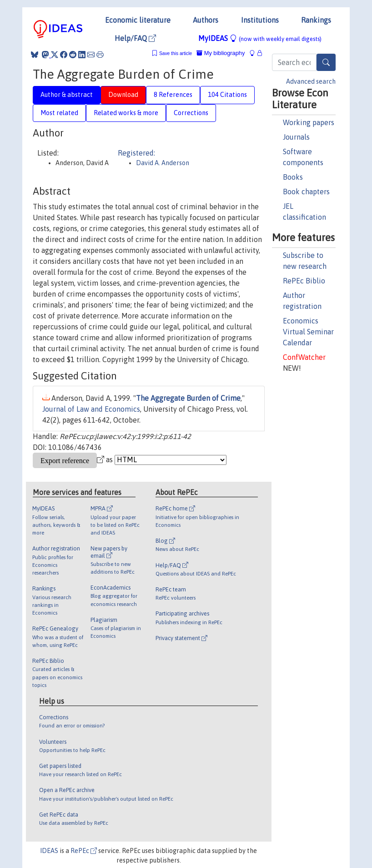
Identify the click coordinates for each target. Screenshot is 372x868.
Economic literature (138, 20)
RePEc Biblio (304, 281)
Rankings (316, 20)
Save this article (176, 53)
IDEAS (49, 851)
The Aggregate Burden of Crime (188, 398)
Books (293, 177)
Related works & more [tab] (126, 113)
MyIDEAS (260, 38)
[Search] (326, 62)
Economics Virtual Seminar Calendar (308, 332)
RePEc (84, 851)
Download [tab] (123, 95)
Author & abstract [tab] (67, 95)
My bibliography (221, 53)
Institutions (260, 20)
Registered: (136, 153)
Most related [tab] (59, 113)
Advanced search (311, 81)
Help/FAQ (135, 38)
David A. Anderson (163, 163)
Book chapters (306, 192)
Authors (206, 20)
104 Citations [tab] (227, 95)
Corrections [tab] (191, 113)
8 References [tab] (173, 95)
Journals (296, 137)
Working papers (309, 122)
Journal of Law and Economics (91, 409)
